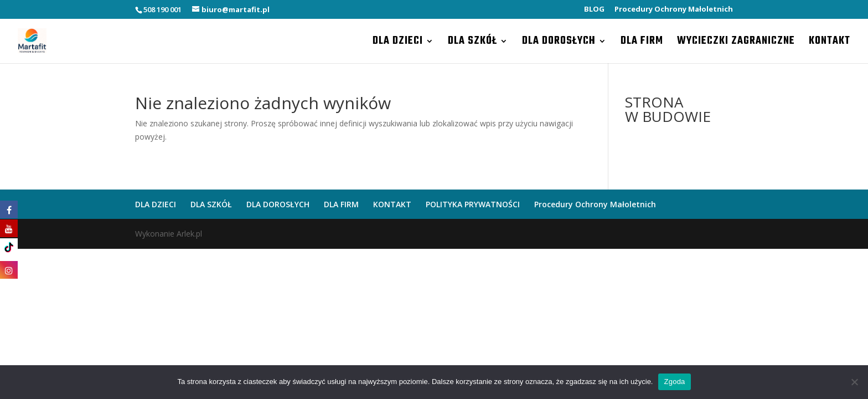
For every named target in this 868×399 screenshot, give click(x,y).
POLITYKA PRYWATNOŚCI (473, 204)
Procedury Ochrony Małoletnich (674, 10)
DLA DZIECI (398, 43)
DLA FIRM (642, 43)
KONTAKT (830, 43)
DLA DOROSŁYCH (559, 43)
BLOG (594, 10)
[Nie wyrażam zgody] (854, 382)
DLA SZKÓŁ (472, 43)
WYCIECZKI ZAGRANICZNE (736, 43)
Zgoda (674, 382)
